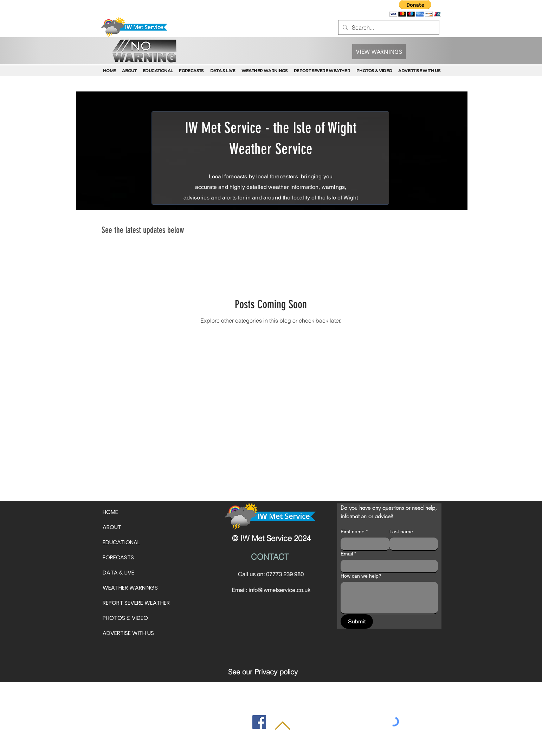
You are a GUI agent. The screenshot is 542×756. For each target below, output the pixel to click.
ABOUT (112, 527)
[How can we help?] (389, 598)
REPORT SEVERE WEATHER (136, 603)
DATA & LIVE (118, 573)
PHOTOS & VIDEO (125, 618)
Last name (401, 532)
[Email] (387, 566)
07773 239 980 (285, 574)
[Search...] (388, 27)
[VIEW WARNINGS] (379, 52)
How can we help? (361, 576)
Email (348, 554)
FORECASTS (118, 557)
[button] (415, 8)
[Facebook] (259, 722)
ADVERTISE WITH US (128, 633)
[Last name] (412, 544)
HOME (110, 512)
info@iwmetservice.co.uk (279, 590)
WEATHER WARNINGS (130, 588)
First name (354, 532)
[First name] (363, 544)
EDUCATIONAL (121, 542)
